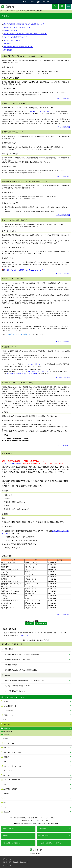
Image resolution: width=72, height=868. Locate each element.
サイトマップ (7, 865)
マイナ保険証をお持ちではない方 (15, 691)
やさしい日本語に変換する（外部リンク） (50, 843)
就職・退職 (29, 624)
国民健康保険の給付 (11, 665)
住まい (6, 739)
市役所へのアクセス (8, 829)
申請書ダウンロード (10, 715)
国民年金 (6, 735)
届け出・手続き (8, 710)
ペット (6, 798)
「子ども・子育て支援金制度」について (17, 686)
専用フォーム (24, 636)
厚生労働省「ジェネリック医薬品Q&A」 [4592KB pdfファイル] (23, 270)
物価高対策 (7, 812)
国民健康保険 (31, 11)
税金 (5, 720)
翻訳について (7, 859)
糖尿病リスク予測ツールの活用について (17, 27)
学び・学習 (7, 775)
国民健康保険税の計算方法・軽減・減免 (17, 660)
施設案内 (6, 701)
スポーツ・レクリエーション (13, 766)
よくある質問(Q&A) (10, 706)
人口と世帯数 (42, 829)
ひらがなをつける (44, 2)
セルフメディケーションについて (15, 40)
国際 (5, 784)
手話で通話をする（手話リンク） (12, 843)
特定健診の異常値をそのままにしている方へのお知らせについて (25, 34)
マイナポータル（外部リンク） (33, 364)
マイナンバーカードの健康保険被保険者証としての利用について (25, 680)
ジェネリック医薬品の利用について (15, 37)
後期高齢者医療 (8, 731)
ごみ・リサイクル (9, 743)
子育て (6, 807)
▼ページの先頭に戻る (63, 98)
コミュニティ (8, 771)
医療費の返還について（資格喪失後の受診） (18, 47)
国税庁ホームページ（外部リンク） (20, 334)
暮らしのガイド (12, 11)
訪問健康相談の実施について (13, 30)
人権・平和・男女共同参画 (12, 780)
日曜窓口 (5, 836)
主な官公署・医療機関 (10, 789)
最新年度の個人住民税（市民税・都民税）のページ (23, 374)
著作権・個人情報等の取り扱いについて (15, 862)
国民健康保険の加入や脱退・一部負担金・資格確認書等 (22, 654)
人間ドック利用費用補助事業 (12, 464)
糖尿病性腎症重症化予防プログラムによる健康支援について (24, 24)
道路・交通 (7, 748)
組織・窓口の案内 (43, 836)
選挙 (5, 803)
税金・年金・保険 (41, 624)
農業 (5, 761)
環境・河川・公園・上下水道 (13, 752)
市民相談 (6, 794)
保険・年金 (22, 11)
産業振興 (6, 757)
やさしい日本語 (29, 2)
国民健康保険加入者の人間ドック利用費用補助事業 (21, 670)
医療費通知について (10, 43)
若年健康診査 (8, 50)
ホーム (3, 11)
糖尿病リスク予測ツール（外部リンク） (42, 111)
